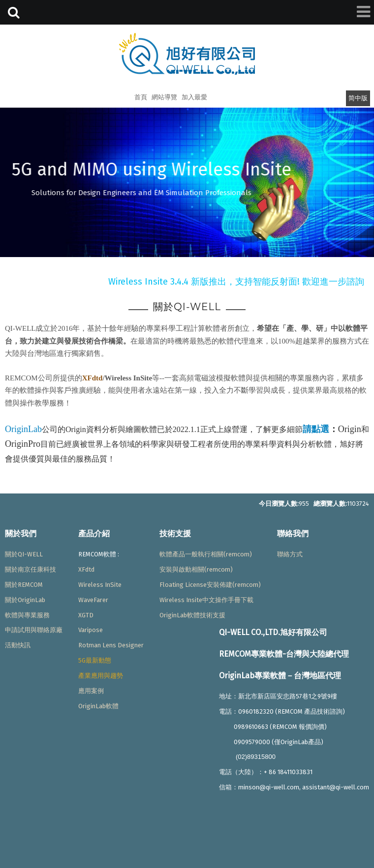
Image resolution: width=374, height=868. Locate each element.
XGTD (86, 615)
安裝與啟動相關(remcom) (196, 569)
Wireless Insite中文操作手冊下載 (206, 600)
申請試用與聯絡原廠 (34, 630)
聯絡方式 (290, 554)
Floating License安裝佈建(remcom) (210, 585)
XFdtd (93, 378)
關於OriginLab (25, 600)
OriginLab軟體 (98, 706)
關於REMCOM (24, 585)
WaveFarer (93, 600)
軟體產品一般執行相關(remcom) (206, 554)
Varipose (91, 630)
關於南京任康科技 (31, 569)
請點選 (316, 429)
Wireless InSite (100, 585)
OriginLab (23, 429)
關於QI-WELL (24, 554)
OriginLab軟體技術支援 (192, 615)
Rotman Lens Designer (111, 645)
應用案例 (91, 691)
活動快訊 (18, 645)
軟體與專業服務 (27, 615)
